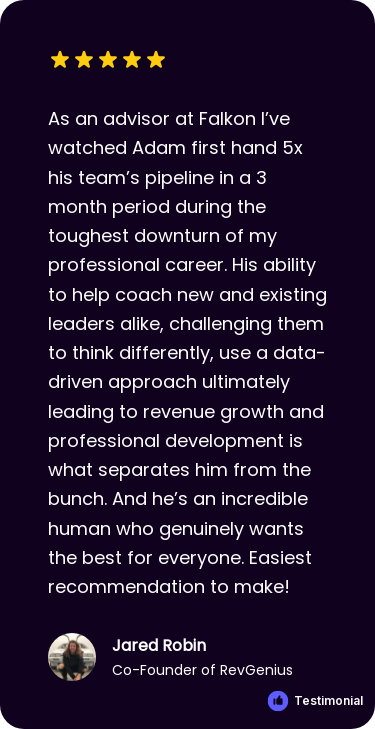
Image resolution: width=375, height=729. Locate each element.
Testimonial (328, 700)
